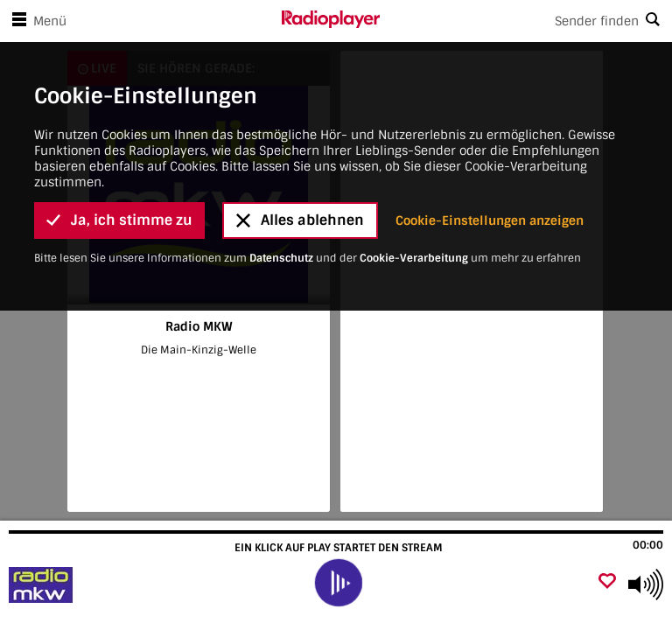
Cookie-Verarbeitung (414, 197)
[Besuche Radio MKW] (107, 584)
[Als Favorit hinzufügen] (607, 582)
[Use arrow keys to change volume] (646, 584)
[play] (338, 583)
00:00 (648, 545)
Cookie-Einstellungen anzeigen (490, 159)
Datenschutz (281, 197)
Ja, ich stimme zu (119, 159)
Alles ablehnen (300, 159)
